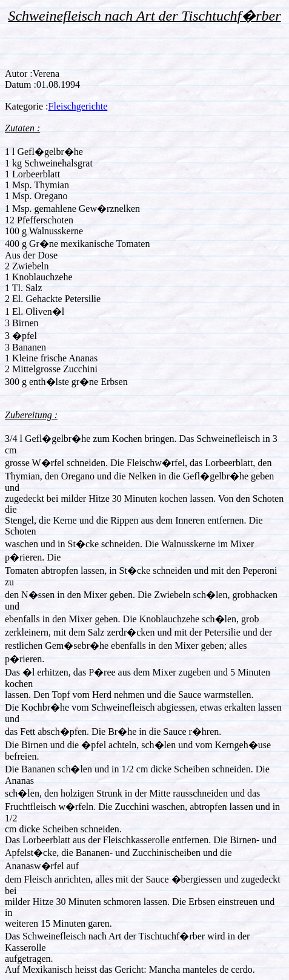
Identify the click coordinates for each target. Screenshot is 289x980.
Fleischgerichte (78, 106)
